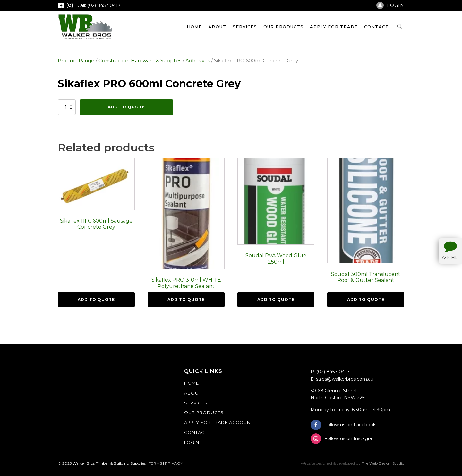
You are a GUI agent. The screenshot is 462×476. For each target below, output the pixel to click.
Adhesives (198, 61)
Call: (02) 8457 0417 (99, 5)
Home (194, 27)
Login (192, 442)
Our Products (283, 27)
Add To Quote (126, 107)
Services (245, 27)
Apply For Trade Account (219, 422)
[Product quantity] (67, 107)
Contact (376, 27)
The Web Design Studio (383, 463)
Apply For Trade (334, 27)
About (217, 27)
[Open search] (400, 27)
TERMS (155, 463)
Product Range (76, 61)
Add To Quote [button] (96, 299)
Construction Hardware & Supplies (140, 61)
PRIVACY (174, 463)
